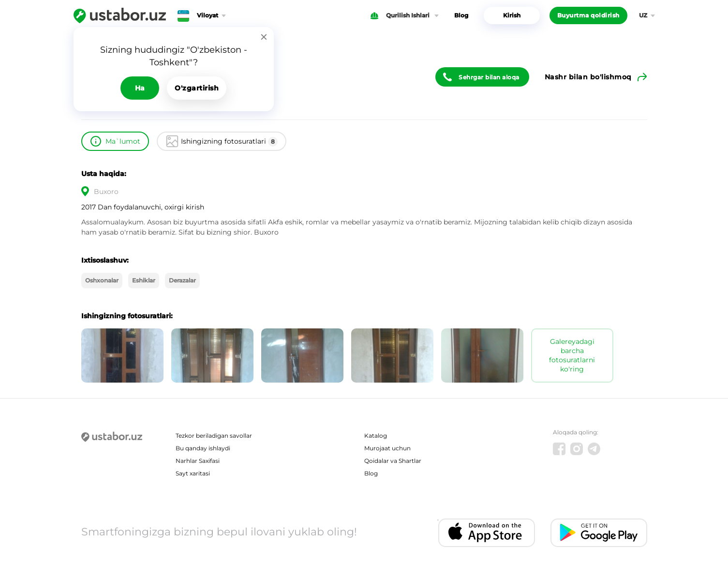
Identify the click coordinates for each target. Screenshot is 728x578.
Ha (140, 88)
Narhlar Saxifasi (198, 461)
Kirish (512, 15)
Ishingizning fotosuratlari (229, 142)
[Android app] (599, 533)
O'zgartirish (197, 88)
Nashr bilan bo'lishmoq (588, 77)
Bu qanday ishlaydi (203, 448)
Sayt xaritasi (193, 473)
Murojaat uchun (387, 448)
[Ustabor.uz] (120, 15)
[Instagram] (577, 449)
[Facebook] (559, 449)
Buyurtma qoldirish (588, 15)
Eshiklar (144, 280)
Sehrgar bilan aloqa (489, 77)
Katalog (376, 436)
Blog (461, 15)
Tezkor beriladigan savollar (214, 436)
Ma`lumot (123, 141)
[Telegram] (594, 449)
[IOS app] (487, 533)
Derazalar (182, 280)
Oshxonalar (102, 280)
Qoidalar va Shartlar (393, 461)
